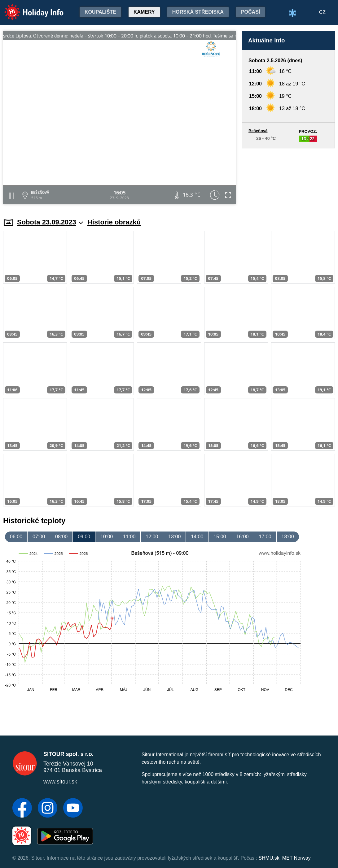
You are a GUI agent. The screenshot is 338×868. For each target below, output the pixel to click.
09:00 (84, 537)
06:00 (16, 537)
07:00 (39, 537)
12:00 (152, 537)
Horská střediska (198, 12)
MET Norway (296, 858)
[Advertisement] (288, 177)
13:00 (174, 537)
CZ (322, 12)
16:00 (242, 537)
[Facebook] (22, 809)
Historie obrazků (114, 222)
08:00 (61, 537)
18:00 (288, 537)
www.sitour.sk (60, 782)
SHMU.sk (269, 858)
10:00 (107, 537)
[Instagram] (48, 809)
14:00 (197, 537)
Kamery (144, 12)
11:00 (129, 537)
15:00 (220, 537)
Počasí (250, 12)
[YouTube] (73, 809)
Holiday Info (28, 8)
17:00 (265, 537)
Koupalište (100, 12)
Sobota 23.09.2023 (50, 222)
